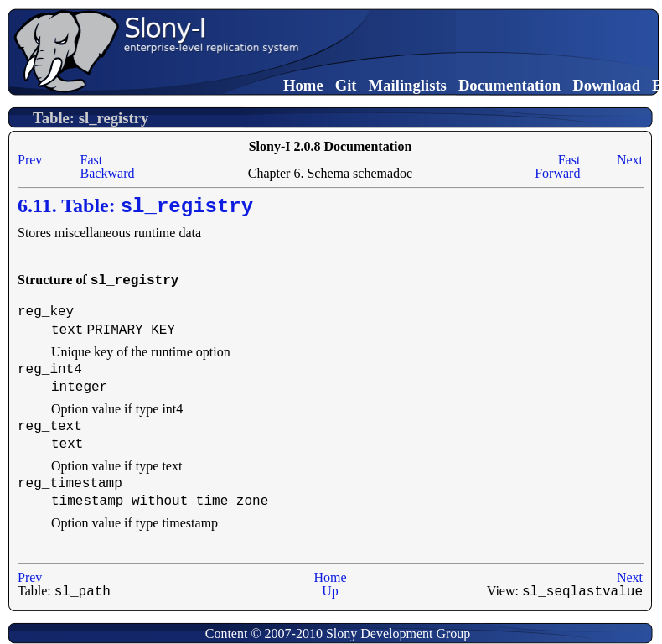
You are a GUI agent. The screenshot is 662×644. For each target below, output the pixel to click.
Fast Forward (557, 166)
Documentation (509, 85)
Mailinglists (408, 85)
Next (630, 160)
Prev (30, 160)
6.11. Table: (135, 206)
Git (346, 85)
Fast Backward (108, 166)
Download (606, 85)
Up (330, 590)
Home (303, 85)
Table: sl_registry (91, 118)
